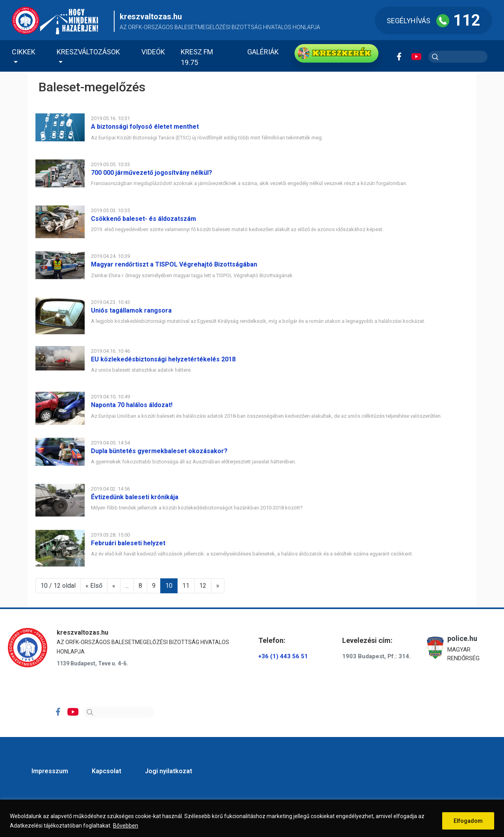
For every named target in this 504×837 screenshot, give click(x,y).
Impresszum (50, 771)
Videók (153, 52)
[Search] (119, 712)
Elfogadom (468, 821)
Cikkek (24, 52)
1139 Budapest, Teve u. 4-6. (92, 663)
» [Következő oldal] (218, 586)
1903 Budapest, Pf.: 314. (376, 656)
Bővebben (126, 826)
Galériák (263, 52)
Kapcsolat (107, 771)
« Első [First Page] (94, 586)
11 (186, 586)
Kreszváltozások (88, 52)
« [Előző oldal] (114, 586)
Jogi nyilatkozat (169, 771)
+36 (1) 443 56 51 (283, 656)
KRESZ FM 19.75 (197, 57)
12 (203, 586)
